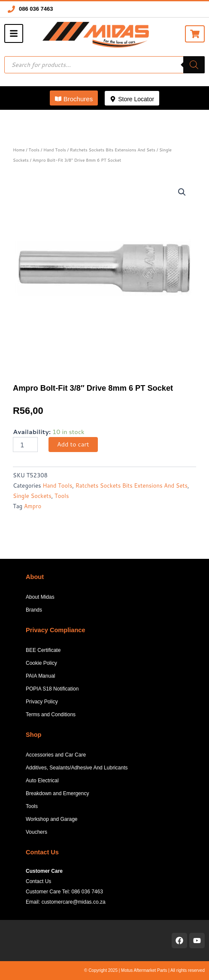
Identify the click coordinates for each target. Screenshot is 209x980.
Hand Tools (55, 150)
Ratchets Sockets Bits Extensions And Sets (113, 150)
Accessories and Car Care (56, 755)
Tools (34, 150)
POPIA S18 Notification (52, 689)
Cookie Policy (41, 663)
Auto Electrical (42, 781)
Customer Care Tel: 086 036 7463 (64, 892)
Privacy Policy (42, 702)
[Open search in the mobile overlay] (104, 65)
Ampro (33, 506)
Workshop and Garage (52, 819)
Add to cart (73, 444)
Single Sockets (32, 496)
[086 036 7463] (11, 9)
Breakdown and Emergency (57, 793)
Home (19, 150)
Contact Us (38, 881)
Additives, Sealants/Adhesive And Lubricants (77, 768)
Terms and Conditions (51, 715)
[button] (74, 98)
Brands (34, 610)
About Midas (40, 597)
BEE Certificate (43, 650)
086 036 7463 (36, 9)
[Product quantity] (25, 445)
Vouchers (36, 832)
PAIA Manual (40, 676)
